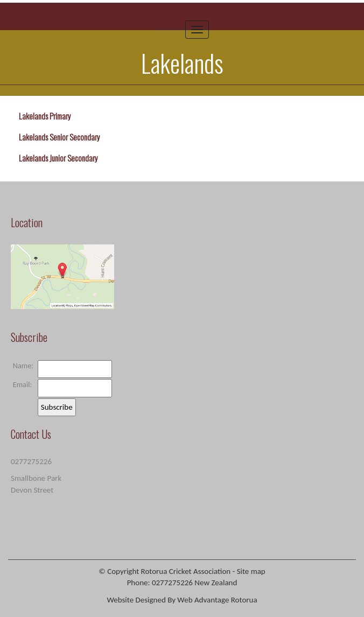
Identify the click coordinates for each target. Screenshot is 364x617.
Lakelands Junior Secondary (58, 158)
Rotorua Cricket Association (186, 571)
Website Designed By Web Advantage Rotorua (182, 600)
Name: (23, 366)
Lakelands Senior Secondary (59, 137)
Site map (251, 571)
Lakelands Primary (45, 116)
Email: (23, 384)
